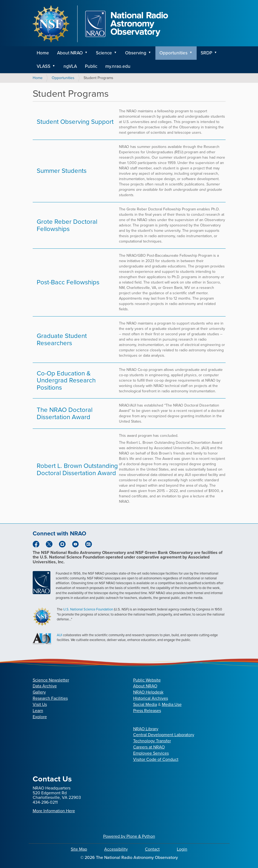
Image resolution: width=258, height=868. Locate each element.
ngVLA (70, 66)
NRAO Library (146, 729)
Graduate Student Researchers (62, 339)
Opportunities (173, 53)
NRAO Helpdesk (148, 692)
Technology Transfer (152, 741)
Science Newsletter (51, 680)
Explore (40, 717)
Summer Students (62, 171)
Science (104, 53)
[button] (88, 53)
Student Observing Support (75, 122)
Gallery (39, 692)
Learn (38, 711)
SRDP (206, 53)
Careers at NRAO (149, 747)
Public (91, 66)
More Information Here (54, 811)
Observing (136, 53)
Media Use (172, 704)
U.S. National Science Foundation (88, 609)
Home (43, 53)
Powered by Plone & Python (129, 836)
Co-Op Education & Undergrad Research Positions (66, 380)
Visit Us (40, 704)
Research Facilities (50, 698)
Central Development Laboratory (164, 735)
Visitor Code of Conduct (156, 759)
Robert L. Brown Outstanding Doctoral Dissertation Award (77, 469)
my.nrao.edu (118, 66)
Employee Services (151, 753)
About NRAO (70, 53)
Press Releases (147, 711)
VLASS (44, 66)
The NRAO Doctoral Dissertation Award (65, 413)
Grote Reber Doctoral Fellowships (67, 225)
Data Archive (45, 686)
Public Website (147, 680)
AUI (59, 635)
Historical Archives (151, 698)
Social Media (145, 704)
